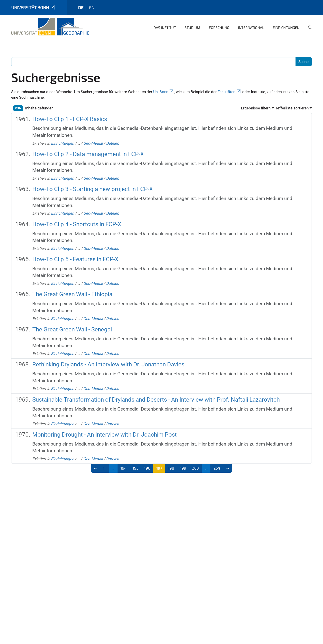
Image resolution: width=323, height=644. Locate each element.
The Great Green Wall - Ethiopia (72, 294)
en (92, 8)
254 (217, 468)
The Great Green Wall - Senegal (72, 329)
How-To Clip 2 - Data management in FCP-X (88, 154)
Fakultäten (229, 92)
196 (147, 468)
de (81, 8)
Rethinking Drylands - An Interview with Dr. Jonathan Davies (108, 364)
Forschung (219, 27)
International (251, 27)
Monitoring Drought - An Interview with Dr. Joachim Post (105, 435)
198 (171, 468)
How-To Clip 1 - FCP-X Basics (70, 119)
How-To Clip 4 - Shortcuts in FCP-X (77, 224)
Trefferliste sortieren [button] (291, 108)
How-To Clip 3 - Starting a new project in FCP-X (93, 189)
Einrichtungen (286, 27)
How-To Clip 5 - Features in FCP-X (75, 259)
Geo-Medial (93, 143)
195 (135, 468)
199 (183, 468)
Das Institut (165, 27)
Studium (192, 27)
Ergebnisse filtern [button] (256, 108)
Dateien (112, 143)
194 (123, 468)
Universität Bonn (33, 8)
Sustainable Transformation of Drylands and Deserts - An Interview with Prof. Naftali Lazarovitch (156, 400)
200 (195, 468)
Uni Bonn (164, 92)
